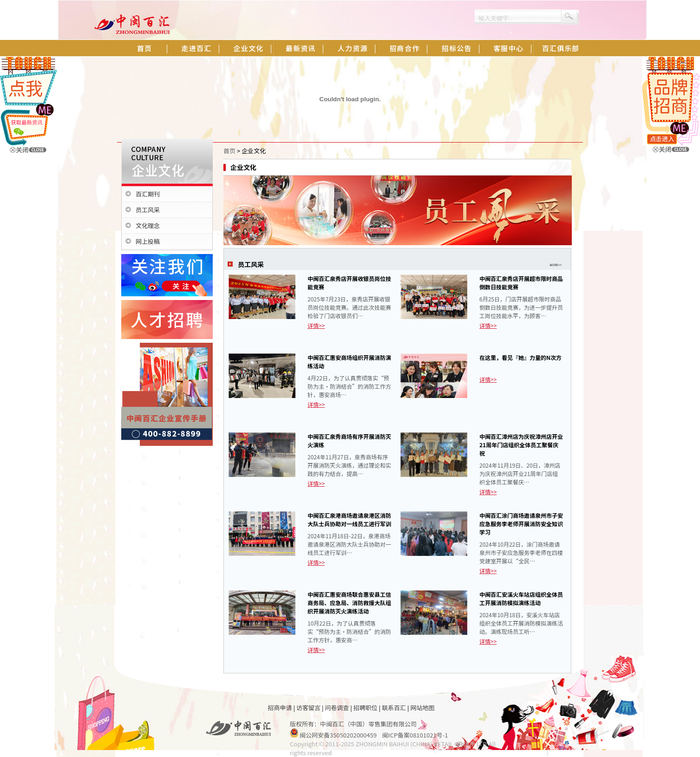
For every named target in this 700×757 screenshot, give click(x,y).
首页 (229, 151)
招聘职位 (366, 708)
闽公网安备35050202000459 (338, 735)
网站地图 (422, 708)
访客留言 (308, 708)
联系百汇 (394, 708)
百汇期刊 (148, 194)
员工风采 (148, 210)
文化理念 (148, 225)
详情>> (316, 325)
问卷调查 (337, 708)
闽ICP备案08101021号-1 (415, 735)
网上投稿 (148, 241)
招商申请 (280, 708)
